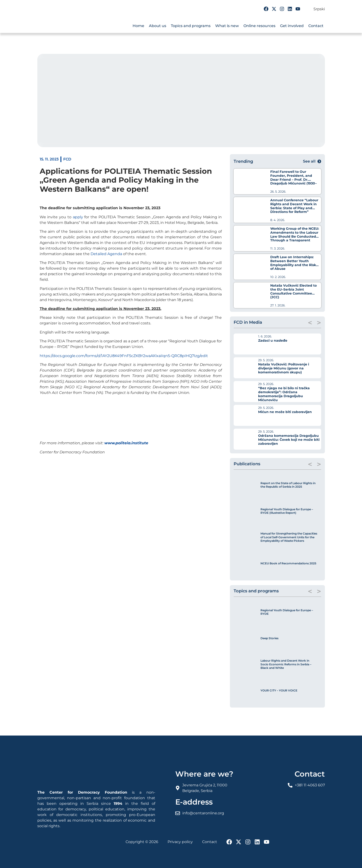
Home (138, 26)
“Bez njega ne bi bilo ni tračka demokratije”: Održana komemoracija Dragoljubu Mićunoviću (284, 394)
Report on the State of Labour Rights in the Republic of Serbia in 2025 (288, 485)
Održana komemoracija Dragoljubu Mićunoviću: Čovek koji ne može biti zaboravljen (289, 440)
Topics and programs (191, 26)
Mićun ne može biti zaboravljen (285, 412)
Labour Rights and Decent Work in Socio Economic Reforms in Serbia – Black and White (286, 664)
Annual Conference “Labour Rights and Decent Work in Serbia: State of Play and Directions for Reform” (294, 206)
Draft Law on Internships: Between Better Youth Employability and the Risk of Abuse (293, 263)
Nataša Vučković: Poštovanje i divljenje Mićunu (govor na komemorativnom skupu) (284, 368)
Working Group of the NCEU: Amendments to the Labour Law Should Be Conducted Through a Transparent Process (295, 236)
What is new (227, 26)
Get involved (292, 26)
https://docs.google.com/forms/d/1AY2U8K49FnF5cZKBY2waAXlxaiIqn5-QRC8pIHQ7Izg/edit (124, 356)
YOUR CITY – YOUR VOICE (279, 690)
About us (158, 26)
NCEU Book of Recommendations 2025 (288, 563)
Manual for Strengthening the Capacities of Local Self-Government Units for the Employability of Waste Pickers (289, 537)
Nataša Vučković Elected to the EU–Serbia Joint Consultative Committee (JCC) (293, 291)
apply (78, 217)
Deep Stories (269, 638)
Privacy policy (180, 842)
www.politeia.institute (126, 443)
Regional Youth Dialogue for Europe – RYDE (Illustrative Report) (287, 511)
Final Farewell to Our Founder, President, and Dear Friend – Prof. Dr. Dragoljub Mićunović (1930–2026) (293, 179)
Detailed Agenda (106, 254)
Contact (316, 26)
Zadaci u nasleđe (273, 340)
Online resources (259, 26)
